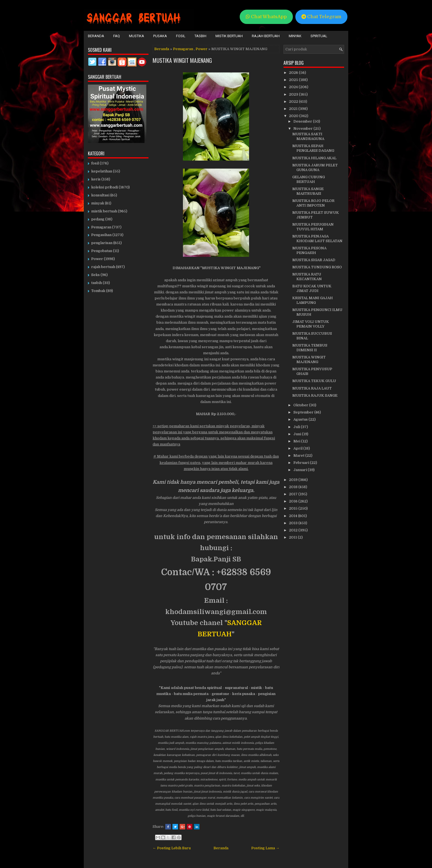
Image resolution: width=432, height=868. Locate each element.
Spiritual (319, 36)
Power (202, 49)
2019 (294, 480)
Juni (298, 434)
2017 (294, 494)
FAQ (117, 36)
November (303, 129)
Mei (297, 441)
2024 (294, 87)
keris (96, 179)
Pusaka (160, 36)
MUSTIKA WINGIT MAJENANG (182, 60)
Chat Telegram (321, 17)
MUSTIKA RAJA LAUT (312, 388)
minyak (98, 203)
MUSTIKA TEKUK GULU (314, 381)
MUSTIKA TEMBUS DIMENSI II (310, 348)
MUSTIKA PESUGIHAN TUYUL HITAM (313, 227)
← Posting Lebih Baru (172, 848)
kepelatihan (102, 171)
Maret (299, 455)
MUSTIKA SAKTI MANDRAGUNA (308, 136)
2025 (294, 80)
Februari (302, 463)
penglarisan (102, 243)
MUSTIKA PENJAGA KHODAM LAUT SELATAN (317, 239)
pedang (98, 219)
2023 (294, 94)
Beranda (96, 36)
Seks (95, 275)
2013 (294, 523)
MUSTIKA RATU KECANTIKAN (307, 277)
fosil (95, 163)
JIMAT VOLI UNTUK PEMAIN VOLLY (311, 324)
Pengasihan (101, 235)
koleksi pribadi (105, 187)
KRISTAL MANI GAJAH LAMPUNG (313, 300)
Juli (297, 427)
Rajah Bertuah (266, 36)
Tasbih (200, 36)
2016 (294, 501)
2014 (294, 516)
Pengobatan (102, 251)
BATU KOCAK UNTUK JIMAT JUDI (312, 288)
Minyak (295, 36)
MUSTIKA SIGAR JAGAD (314, 260)
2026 (294, 73)
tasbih (97, 283)
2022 (294, 102)
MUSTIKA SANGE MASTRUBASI (308, 191)
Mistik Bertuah (229, 36)
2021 (294, 109)
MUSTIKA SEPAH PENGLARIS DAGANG (313, 148)
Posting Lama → (265, 848)
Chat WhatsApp (266, 17)
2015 (294, 508)
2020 (294, 116)
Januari (301, 470)
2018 (294, 487)
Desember (303, 121)
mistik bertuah (104, 211)
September (304, 412)
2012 (294, 530)
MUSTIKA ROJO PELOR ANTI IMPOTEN (313, 203)
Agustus (301, 419)
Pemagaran (183, 49)
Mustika (137, 36)
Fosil (181, 36)
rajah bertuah (103, 267)
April (298, 448)
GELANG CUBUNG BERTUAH (309, 179)
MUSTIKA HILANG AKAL (314, 158)
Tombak (98, 291)
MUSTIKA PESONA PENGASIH (309, 250)
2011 (293, 537)
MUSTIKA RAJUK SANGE (315, 395)
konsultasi (100, 195)
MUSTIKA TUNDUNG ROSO (317, 267)
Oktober (301, 405)
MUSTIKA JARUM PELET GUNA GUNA (315, 167)
